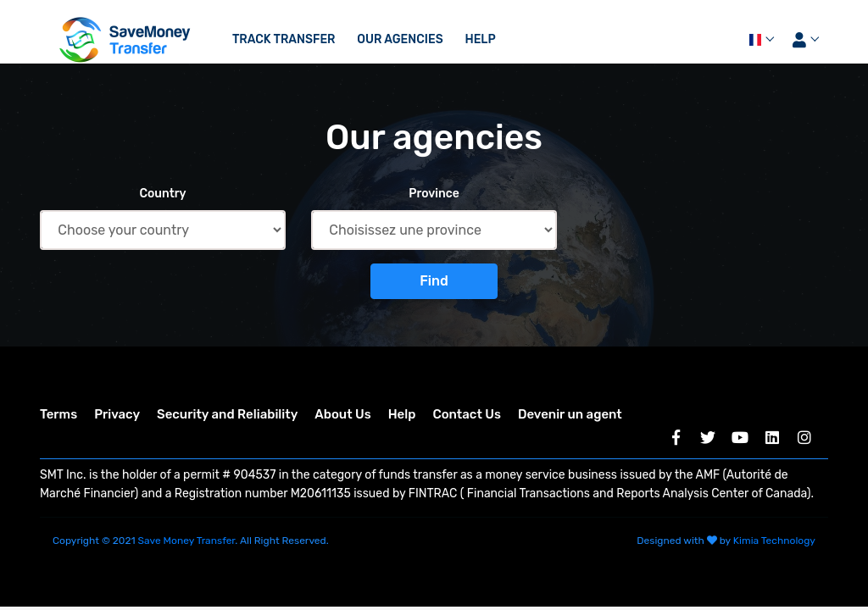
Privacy (117, 414)
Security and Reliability (227, 414)
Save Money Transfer (187, 541)
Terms (58, 414)
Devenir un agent (570, 414)
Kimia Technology (774, 541)
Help (480, 39)
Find (434, 281)
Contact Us (466, 414)
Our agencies (400, 39)
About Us (342, 414)
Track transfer (284, 39)
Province (434, 194)
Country (162, 194)
